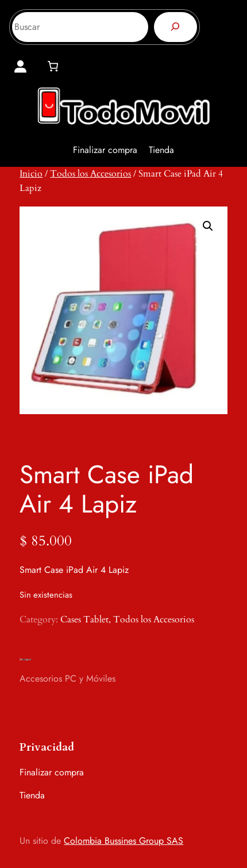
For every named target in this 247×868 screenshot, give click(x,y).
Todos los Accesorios (90, 174)
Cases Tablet (84, 620)
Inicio (31, 174)
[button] (208, 226)
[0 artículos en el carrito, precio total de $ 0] (53, 66)
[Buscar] (175, 27)
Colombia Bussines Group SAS (123, 841)
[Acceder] (20, 66)
